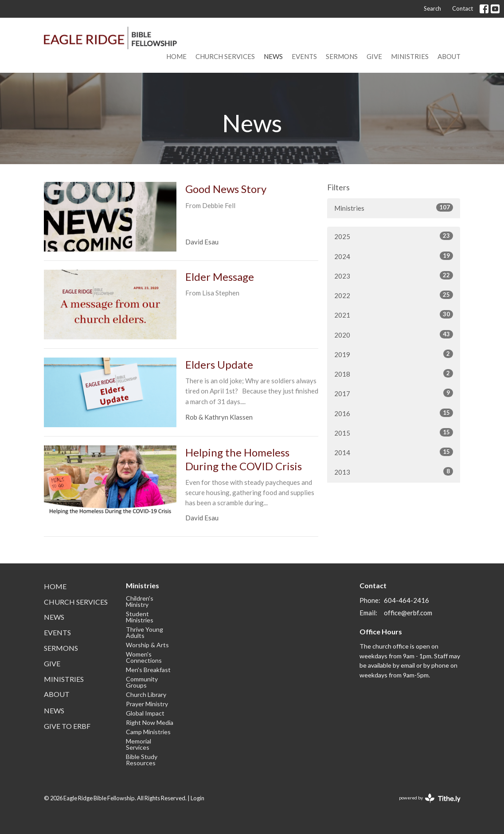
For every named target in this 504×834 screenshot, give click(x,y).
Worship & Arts (147, 645)
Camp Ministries (148, 732)
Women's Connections (144, 657)
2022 (394, 295)
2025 (394, 236)
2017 (394, 393)
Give (374, 56)
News (273, 56)
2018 (394, 374)
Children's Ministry (140, 601)
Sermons (342, 56)
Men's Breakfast (148, 670)
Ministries (410, 56)
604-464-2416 (406, 600)
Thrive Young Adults (145, 632)
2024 (394, 256)
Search (432, 8)
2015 (394, 433)
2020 (394, 334)
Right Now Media (150, 722)
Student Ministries (140, 617)
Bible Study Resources (142, 760)
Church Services (225, 56)
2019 (394, 354)
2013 (394, 472)
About (449, 56)
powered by (430, 798)
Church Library (146, 694)
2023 (394, 275)
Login (197, 798)
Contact (463, 8)
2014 (394, 452)
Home (176, 56)
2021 (394, 315)
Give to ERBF (67, 726)
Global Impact (145, 713)
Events (304, 56)
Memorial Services (139, 744)
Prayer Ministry (147, 704)
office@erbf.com (408, 613)
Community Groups (142, 682)
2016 (394, 413)
